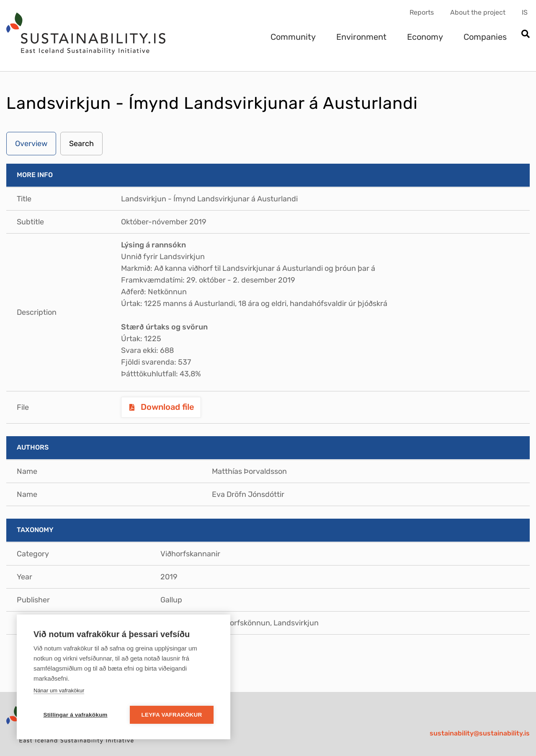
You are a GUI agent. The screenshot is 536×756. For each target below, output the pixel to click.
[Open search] (525, 35)
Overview (31, 144)
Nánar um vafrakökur (59, 690)
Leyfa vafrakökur (172, 715)
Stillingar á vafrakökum (75, 715)
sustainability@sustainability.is (480, 733)
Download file (166, 407)
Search (81, 144)
